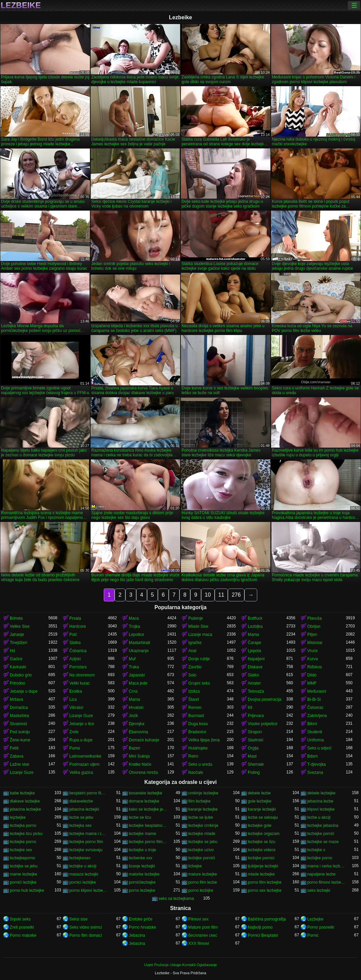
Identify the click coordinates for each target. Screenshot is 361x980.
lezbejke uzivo (201, 850)
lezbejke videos (262, 850)
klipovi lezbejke (321, 809)
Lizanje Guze (81, 716)
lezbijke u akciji (83, 866)
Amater (254, 683)
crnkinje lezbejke (203, 793)
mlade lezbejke (261, 874)
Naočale (196, 772)
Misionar (315, 643)
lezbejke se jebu (203, 842)
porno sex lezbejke (265, 890)
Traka (134, 667)
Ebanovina (138, 732)
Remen (195, 708)
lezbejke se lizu (261, 842)
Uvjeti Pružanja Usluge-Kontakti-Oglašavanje (180, 965)
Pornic (313, 935)
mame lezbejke (23, 874)
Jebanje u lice (82, 724)
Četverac (315, 708)
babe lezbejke (22, 793)
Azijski (75, 659)
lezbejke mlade (202, 834)
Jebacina (137, 935)
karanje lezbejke (203, 809)
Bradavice (197, 732)
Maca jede (138, 683)
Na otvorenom (82, 675)
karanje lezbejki (262, 809)
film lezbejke (199, 801)
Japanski (137, 675)
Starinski (256, 740)
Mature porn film (203, 927)
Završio (195, 667)
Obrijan (314, 626)
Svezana (315, 772)
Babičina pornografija (267, 919)
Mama (253, 635)
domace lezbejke (144, 801)
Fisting (254, 772)
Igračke (195, 643)
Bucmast (196, 716)
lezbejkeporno (22, 858)
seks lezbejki (319, 890)
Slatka (75, 643)
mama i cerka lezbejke (327, 866)
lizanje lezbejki (142, 866)
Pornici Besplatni (263, 935)
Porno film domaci (86, 935)
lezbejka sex (80, 826)
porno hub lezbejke (27, 890)
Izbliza (194, 691)
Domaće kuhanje (144, 740)
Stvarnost (18, 724)
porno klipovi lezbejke (89, 890)
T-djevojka (317, 764)
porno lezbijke (201, 890)
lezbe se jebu (81, 817)
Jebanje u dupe (24, 691)
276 (236, 595)
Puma (75, 748)
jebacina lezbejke (25, 809)
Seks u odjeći (319, 748)
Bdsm (312, 756)
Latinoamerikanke (85, 756)
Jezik (133, 716)
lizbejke (195, 866)
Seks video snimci (86, 927)
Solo (192, 675)
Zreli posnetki (22, 927)
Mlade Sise (198, 626)
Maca (134, 618)
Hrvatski (136, 708)
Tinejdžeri (19, 643)
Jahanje (17, 635)
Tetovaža (256, 691)
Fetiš (14, 748)
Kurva (312, 659)
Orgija (253, 748)
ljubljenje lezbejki (263, 866)
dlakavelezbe (81, 801)
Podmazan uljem (84, 764)
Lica (73, 699)
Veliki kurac (80, 683)
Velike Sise (20, 626)
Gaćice (16, 659)
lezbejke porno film (86, 842)
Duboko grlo (21, 675)
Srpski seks (20, 919)
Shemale (256, 764)
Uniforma (316, 740)
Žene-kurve (20, 740)
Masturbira (19, 716)
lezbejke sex (21, 850)
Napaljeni (256, 659)
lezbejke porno (23, 842)
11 (221, 595)
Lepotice (136, 635)
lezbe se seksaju (263, 817)
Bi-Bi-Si (314, 699)
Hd (12, 651)
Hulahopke (198, 748)
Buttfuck (255, 618)
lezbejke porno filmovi (148, 842)
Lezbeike (21, 5)
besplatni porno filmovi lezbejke (89, 793)
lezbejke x (316, 850)
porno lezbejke (142, 890)
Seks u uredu (200, 764)
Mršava (16, 699)
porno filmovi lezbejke (327, 882)
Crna (133, 691)
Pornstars (78, 667)
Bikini (312, 724)
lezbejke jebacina (323, 826)
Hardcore (78, 626)
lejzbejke (18, 817)
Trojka (134, 626)
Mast (252, 756)
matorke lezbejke (144, 874)
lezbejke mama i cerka (89, 834)
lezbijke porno (320, 858)
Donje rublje (199, 659)
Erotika (76, 691)
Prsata (75, 618)
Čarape (254, 643)
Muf (132, 659)
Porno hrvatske (142, 927)
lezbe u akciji (319, 817)
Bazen (135, 748)
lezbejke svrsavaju (86, 850)
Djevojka (137, 724)
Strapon (255, 732)
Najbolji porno (260, 927)
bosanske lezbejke (146, 793)
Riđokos (315, 667)
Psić (73, 635)
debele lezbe (259, 793)
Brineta (16, 618)
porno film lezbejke (265, 882)
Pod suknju (20, 732)
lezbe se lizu (140, 817)
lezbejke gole (260, 826)
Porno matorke (23, 935)
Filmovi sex (198, 919)
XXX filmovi (199, 943)
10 (208, 595)
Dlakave (255, 667)
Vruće (312, 651)
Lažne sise (19, 764)
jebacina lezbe (320, 801)
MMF (312, 683)
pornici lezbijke (83, 882)
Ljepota (254, 651)
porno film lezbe (203, 882)
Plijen (312, 635)
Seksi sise (78, 919)
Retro (193, 756)
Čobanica (78, 651)
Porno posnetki (321, 927)
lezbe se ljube (201, 817)
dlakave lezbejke (25, 801)
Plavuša (315, 618)
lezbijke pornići (202, 858)
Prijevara (256, 716)
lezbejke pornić (321, 834)
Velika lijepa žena (204, 740)
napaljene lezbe (321, 874)
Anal (192, 651)
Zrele (74, 732)
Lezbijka (255, 626)
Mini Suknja (139, 756)
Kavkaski (18, 667)
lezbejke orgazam (264, 834)
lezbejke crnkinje (203, 826)
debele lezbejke (321, 793)
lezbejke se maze (323, 842)
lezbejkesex (80, 858)
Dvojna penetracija (264, 699)
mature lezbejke (203, 874)
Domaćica (19, 708)
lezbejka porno (23, 826)
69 (250, 708)
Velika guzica (81, 772)
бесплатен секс (203, 935)
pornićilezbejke (142, 882)
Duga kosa (198, 724)
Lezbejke (315, 919)
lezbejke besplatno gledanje (148, 826)
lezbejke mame (142, 834)
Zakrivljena (317, 716)
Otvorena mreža (143, 772)
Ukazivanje (139, 651)
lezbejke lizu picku (26, 834)
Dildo (312, 675)
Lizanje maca (200, 635)
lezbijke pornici (261, 858)
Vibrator (76, 708)
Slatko (253, 675)
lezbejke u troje (142, 850)
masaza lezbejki (84, 874)
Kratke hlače (140, 764)
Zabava (17, 756)
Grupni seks (199, 683)
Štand (194, 699)
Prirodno (17, 683)
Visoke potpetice (263, 724)
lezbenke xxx (140, 858)
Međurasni (317, 691)
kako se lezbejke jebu (148, 809)
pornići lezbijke (23, 882)
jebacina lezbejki (84, 809)
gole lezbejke (260, 801)
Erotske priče (141, 919)
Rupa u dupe (81, 740)
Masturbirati (139, 643)
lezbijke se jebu (24, 866)
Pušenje (196, 618)
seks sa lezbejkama (176, 899)
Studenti (315, 732)
